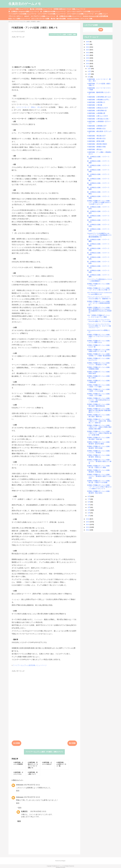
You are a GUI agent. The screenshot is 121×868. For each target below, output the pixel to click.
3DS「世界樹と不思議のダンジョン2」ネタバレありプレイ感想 (99, 316)
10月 (89, 74)
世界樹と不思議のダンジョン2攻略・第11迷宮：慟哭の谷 (99, 416)
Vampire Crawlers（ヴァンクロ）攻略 (80, 19)
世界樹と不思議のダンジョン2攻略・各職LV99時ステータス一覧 (99, 350)
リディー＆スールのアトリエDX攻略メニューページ (84, 11)
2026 (88, 42)
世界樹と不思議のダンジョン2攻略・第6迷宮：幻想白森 (99, 471)
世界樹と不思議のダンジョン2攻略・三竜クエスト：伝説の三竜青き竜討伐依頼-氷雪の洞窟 (99, 427)
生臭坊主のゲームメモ (25, 4)
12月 (89, 69)
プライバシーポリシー (16, 16)
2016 (88, 519)
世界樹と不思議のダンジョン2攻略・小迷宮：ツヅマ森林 (99, 386)
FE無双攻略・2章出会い (95, 149)
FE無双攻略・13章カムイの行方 (98, 116)
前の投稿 (72, 743)
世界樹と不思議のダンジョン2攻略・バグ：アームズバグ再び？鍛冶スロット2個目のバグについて (99, 487)
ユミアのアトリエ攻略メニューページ (43, 16)
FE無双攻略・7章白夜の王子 (96, 136)
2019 (88, 61)
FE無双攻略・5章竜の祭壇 (96, 141)
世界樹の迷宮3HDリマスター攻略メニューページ (69, 9)
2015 (88, 522)
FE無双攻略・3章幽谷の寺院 (96, 147)
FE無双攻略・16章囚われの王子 (98, 108)
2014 (88, 524)
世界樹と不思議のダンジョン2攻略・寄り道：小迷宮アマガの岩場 (99, 482)
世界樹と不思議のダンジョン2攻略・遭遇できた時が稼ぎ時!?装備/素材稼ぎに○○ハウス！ (99, 410)
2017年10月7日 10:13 (32, 797)
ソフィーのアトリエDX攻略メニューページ (52, 14)
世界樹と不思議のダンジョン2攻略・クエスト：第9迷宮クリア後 (99, 364)
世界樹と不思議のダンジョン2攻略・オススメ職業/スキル (99, 342)
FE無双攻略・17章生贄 (95, 105)
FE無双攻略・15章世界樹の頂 (97, 111)
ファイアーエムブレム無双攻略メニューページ (30, 665)
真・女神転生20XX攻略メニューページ (69, 16)
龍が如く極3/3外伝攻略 (58, 19)
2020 (88, 58)
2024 (88, 47)
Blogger (63, 861)
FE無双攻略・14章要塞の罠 (96, 113)
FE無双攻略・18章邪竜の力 (96, 102)
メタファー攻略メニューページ (19, 9)
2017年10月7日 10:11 (32, 785)
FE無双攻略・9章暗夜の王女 (96, 129)
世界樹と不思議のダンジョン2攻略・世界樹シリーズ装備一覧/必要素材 (99, 355)
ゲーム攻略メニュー (101, 14)
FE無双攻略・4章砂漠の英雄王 (97, 144)
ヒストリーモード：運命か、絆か (29, 107)
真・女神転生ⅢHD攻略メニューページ (53, 11)
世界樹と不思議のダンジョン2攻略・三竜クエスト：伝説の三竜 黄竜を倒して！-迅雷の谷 (99, 421)
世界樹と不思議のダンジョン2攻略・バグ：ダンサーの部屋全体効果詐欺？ (99, 303)
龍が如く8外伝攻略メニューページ (41, 9)
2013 (88, 527)
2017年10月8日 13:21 (38, 811)
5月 (89, 505)
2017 (88, 66)
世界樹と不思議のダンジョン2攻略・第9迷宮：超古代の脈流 (99, 443)
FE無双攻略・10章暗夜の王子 (97, 126)
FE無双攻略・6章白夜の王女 (96, 138)
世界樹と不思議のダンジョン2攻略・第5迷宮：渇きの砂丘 (99, 492)
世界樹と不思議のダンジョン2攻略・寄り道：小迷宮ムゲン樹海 (99, 467)
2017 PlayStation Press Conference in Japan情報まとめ (99, 293)
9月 (89, 77)
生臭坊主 (24, 811)
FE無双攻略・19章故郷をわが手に (98, 100)
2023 (88, 50)
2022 (88, 53)
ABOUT (27, 16)
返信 (18, 791)
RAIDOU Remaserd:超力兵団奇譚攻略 (95, 16)
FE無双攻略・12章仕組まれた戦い (98, 119)
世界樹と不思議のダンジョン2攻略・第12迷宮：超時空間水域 (99, 405)
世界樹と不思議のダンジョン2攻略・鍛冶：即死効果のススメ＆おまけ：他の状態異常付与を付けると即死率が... (99, 310)
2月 (89, 513)
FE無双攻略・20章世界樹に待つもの (99, 97)
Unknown (20, 785)
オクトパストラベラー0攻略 (40, 19)
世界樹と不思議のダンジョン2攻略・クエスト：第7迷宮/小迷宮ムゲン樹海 (99, 461)
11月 (89, 71)
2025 (88, 44)
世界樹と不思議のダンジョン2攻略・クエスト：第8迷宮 (99, 452)
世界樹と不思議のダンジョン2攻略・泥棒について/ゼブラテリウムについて (99, 336)
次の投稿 (16, 743)
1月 (89, 516)
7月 (89, 499)
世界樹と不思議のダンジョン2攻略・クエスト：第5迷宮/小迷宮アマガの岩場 (99, 476)
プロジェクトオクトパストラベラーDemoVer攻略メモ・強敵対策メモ (99, 298)
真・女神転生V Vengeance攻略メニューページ (24, 11)
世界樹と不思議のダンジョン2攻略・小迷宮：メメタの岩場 (99, 390)
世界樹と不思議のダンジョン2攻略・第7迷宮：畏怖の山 (99, 456)
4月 (89, 507)
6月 (89, 502)
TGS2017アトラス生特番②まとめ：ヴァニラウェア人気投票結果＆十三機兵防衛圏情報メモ (99, 235)
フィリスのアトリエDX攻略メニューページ (22, 14)
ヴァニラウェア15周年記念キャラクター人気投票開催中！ (99, 280)
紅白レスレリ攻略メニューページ (19, 19)
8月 (89, 496)
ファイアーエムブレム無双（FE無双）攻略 (63, 35)
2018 (88, 63)
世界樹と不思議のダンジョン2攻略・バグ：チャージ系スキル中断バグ (99, 289)
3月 (89, 510)
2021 (88, 55)
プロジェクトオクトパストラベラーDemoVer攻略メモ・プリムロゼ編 (99, 321)
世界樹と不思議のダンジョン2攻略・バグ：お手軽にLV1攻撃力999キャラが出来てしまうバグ (99, 202)
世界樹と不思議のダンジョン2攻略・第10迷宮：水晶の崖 (99, 438)
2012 (88, 530)
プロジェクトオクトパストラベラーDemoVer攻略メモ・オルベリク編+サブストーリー (99, 326)
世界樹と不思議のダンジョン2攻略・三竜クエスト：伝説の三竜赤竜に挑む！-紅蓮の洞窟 (99, 433)
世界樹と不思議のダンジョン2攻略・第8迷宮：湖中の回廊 (99, 447)
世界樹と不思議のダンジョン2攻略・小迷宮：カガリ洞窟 (99, 395)
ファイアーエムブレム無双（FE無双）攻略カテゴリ (44, 752)
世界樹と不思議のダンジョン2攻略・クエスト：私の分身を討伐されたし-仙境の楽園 (99, 400)
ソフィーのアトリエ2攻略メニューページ (80, 14)
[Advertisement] (44, 51)
